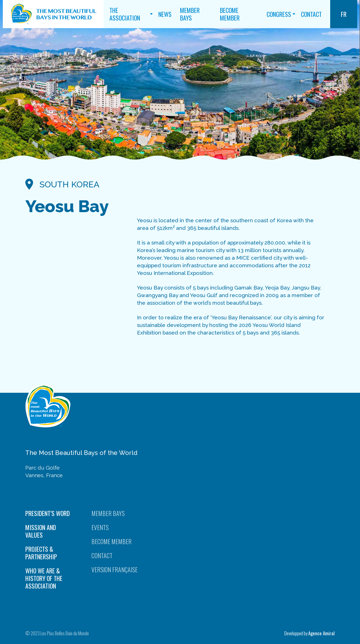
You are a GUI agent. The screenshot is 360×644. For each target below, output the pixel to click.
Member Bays (190, 14)
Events (100, 527)
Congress (279, 14)
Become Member (230, 14)
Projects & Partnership (41, 553)
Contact (311, 14)
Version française (114, 570)
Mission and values (41, 531)
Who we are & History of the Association (44, 578)
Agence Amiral (321, 633)
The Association (125, 14)
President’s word (48, 513)
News (165, 14)
